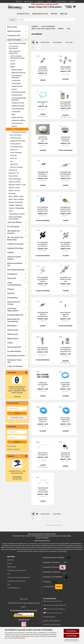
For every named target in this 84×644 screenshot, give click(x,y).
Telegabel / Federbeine (15, 205)
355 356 (13, 64)
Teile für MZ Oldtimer (14, 222)
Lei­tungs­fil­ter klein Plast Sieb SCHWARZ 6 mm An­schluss (43, 315)
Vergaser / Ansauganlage (16, 208)
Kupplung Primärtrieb (18, 106)
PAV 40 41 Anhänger (16, 167)
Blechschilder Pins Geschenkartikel (13, 320)
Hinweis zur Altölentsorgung (52, 625)
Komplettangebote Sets (15, 315)
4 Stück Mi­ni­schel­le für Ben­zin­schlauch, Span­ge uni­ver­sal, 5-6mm (43, 490)
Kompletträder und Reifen (16, 356)
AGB (9, 574)
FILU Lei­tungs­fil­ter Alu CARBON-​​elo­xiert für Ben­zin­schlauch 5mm (43, 244)
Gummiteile (12, 193)
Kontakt (10, 563)
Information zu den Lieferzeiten (16, 570)
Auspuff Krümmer (17, 86)
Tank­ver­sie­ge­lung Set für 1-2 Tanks (65, 68)
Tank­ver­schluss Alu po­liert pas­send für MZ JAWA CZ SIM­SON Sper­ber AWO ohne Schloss (65, 139)
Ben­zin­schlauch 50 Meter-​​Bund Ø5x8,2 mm (65, 420)
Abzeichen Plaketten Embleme (14, 258)
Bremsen (14, 89)
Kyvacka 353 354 (15, 144)
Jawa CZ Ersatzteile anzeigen (18, 43)
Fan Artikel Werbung (14, 351)
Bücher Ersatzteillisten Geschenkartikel (15, 218)
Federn (11, 211)
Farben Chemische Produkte (14, 303)
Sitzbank (14, 126)
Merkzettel (72, 1)
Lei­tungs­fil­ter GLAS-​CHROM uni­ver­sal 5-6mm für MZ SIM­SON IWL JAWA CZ (43, 69)
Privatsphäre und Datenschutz (16, 581)
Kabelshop (11, 293)
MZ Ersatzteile (23, 14)
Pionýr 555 (13, 158)
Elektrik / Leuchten (14, 191)
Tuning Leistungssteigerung (14, 284)
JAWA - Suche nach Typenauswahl (15, 52)
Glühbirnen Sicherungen (15, 244)
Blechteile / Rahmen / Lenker (17, 185)
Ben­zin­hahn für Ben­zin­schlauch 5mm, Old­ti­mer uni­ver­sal (65, 455)
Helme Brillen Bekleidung (16, 270)
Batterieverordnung (49, 617)
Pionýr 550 (13, 155)
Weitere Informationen (71, 640)
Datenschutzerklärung (19, 638)
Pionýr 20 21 (14, 150)
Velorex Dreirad (13, 176)
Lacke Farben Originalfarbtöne (13, 310)
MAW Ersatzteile (13, 339)
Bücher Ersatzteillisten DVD (15, 264)
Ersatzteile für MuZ (14, 36)
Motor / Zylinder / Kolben (16, 196)
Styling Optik (12, 278)
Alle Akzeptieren (71, 631)
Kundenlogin (39, 1)
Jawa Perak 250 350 (16, 147)
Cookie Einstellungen (13, 588)
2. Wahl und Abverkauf (15, 366)
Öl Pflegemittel (12, 274)
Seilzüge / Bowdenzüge (16, 202)
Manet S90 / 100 (14, 173)
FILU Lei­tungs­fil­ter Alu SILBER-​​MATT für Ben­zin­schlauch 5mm (43, 279)
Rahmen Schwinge (17, 117)
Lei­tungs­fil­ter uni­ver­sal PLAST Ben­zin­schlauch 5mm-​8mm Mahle (65, 209)
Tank (13, 129)
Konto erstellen (12, 446)
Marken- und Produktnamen (52, 621)
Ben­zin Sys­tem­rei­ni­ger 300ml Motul (43, 349)
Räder (13, 115)
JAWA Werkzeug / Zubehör (17, 214)
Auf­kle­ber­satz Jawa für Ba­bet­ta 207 (43, 385)
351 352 (13, 61)
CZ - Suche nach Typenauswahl (13, 47)
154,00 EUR (17, 397)
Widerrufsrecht (12, 567)
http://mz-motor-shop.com (54, 613)
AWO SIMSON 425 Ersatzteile (13, 232)
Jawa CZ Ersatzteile (14, 40)
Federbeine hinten (17, 95)
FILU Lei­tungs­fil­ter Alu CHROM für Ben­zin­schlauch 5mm (65, 244)
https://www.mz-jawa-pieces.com (56, 605)
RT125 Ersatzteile (13, 227)
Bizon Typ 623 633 (16, 135)
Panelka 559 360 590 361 (18, 141)
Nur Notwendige (71, 636)
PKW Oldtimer (12, 326)
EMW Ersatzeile (13, 334)
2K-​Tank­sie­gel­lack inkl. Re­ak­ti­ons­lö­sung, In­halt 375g (65, 350)
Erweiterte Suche (17, 418)
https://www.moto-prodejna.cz (56, 609)
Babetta (13, 67)
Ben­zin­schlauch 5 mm (43, 103)
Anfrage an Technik (60, 1)
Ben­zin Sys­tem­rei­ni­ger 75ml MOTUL (65, 314)
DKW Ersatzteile (13, 330)
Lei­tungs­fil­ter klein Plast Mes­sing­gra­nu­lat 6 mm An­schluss (65, 174)
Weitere (54, 14)
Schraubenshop (13, 298)
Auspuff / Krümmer (15, 182)
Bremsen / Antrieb (14, 188)
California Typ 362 (16, 138)
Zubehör (10, 343)
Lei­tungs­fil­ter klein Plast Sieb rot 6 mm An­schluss (43, 174)
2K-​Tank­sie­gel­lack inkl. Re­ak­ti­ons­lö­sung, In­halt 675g (65, 104)
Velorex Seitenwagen (15, 179)
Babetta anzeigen (17, 70)
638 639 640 (14, 164)
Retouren (49, 1)
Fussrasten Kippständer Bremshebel (19, 99)
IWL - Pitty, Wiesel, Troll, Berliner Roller (15, 239)
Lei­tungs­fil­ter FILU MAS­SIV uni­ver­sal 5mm (65, 279)
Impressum (11, 560)
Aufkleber (10, 253)
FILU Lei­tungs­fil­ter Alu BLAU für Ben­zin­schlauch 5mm (43, 209)
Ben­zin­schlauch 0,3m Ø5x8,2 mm (43, 454)
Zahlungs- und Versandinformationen (18, 578)
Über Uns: (24, 599)
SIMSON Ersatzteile (40, 14)
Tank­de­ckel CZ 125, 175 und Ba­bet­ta (43, 139)
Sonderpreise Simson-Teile (15, 361)
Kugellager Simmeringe (15, 248)
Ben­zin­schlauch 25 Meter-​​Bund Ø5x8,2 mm (43, 420)
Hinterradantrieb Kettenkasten (17, 77)
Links (9, 585)
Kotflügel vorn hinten (18, 103)
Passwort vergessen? (14, 449)
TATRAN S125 (13, 170)
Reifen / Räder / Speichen (16, 199)
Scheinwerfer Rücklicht (18, 120)
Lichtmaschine (16, 80)
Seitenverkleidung (17, 123)
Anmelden (17, 442)
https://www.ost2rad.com (54, 601)
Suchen (19, 1)
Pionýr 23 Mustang (16, 153)
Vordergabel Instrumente (19, 132)
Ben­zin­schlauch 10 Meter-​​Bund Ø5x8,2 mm (65, 385)
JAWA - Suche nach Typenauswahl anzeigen (17, 57)
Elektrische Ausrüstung (19, 73)
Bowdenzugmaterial (14, 347)
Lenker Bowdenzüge (18, 109)
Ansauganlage (16, 83)
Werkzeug (11, 289)
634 (11, 161)
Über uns (64, 14)
